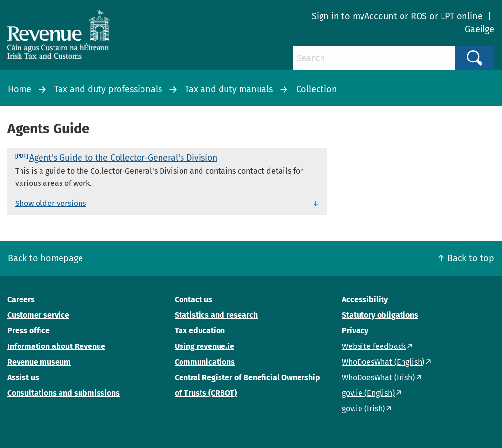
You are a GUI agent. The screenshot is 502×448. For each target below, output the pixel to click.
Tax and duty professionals (108, 89)
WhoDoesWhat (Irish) (378, 377)
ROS (419, 16)
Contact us (193, 299)
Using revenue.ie (204, 346)
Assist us (23, 377)
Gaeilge (480, 29)
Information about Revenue (56, 346)
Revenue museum (39, 362)
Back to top (471, 258)
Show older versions (50, 203)
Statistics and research (216, 315)
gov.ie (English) (368, 393)
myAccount (375, 16)
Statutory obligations (380, 315)
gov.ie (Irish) (363, 409)
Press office (29, 331)
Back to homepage (45, 258)
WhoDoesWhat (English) (383, 362)
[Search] (374, 58)
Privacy (355, 331)
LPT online (462, 16)
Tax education (200, 331)
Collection (317, 89)
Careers (21, 299)
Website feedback (374, 346)
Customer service (38, 315)
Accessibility (365, 299)
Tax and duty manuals (229, 89)
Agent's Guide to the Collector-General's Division (123, 158)
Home (20, 89)
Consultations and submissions (63, 393)
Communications (205, 362)
